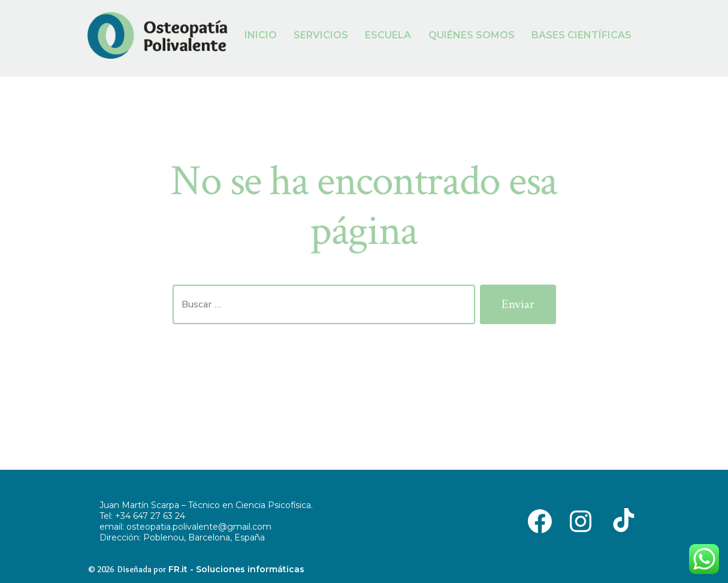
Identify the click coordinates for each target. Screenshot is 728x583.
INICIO (261, 35)
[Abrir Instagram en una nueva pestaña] (581, 520)
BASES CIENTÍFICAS (582, 35)
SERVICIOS (321, 35)
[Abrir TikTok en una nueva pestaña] (621, 520)
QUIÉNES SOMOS (472, 35)
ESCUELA (388, 35)
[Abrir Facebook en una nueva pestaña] (540, 520)
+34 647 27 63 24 (150, 516)
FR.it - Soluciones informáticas (236, 569)
